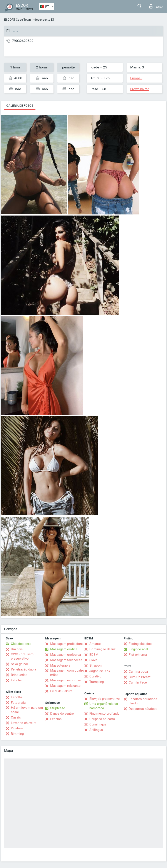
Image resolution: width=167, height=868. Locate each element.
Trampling (97, 682)
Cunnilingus (98, 724)
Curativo (95, 676)
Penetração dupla (23, 669)
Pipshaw (17, 728)
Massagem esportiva (65, 680)
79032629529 (23, 41)
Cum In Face (138, 682)
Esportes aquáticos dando (143, 701)
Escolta (16, 697)
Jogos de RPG (100, 671)
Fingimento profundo (104, 714)
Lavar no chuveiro (24, 723)
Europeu (136, 78)
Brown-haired (140, 89)
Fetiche (16, 680)
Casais (16, 717)
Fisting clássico (140, 644)
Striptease (58, 708)
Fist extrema (138, 655)
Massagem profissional (67, 644)
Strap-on (95, 666)
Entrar (156, 6)
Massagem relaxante (65, 686)
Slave (93, 660)
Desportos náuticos (143, 709)
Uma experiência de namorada (104, 706)
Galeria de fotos (20, 106)
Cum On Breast (140, 677)
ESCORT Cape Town (18, 20)
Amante (95, 644)
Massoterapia (60, 666)
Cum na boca (138, 672)
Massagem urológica (66, 655)
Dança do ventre (62, 714)
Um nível (17, 649)
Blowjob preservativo (105, 699)
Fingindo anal (138, 649)
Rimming (17, 734)
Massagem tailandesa (66, 660)
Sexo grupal (19, 664)
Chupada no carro (102, 719)
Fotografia (18, 703)
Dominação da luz (102, 649)
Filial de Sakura (61, 691)
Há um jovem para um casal (27, 710)
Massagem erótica (64, 649)
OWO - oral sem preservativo (22, 656)
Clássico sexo (21, 644)
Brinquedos (19, 675)
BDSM (94, 655)
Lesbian (56, 719)
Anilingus (96, 730)
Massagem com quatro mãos (67, 673)
